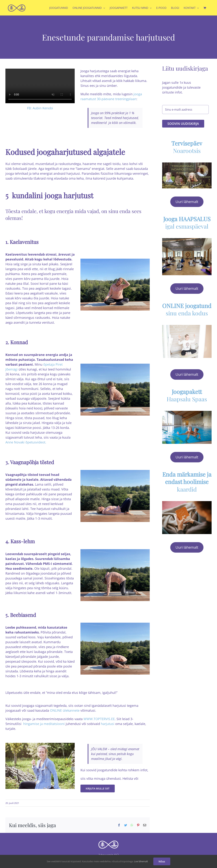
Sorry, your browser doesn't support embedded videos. (40, 86)
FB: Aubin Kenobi (40, 108)
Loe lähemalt (141, 861)
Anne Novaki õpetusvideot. (26, 442)
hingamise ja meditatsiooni (44, 724)
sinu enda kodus (187, 307)
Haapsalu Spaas (187, 393)
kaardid (187, 480)
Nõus (162, 861)
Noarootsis (187, 145)
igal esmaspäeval (187, 220)
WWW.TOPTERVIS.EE (99, 719)
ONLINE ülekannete (65, 710)
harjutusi (108, 724)
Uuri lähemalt (187, 200)
